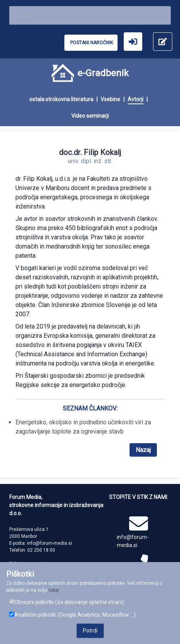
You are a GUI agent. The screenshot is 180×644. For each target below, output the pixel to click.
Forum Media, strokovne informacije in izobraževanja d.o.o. (56, 505)
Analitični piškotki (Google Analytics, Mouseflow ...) (72, 615)
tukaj (54, 590)
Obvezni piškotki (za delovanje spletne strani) (67, 602)
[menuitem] (65, 99)
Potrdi (90, 631)
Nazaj (143, 450)
